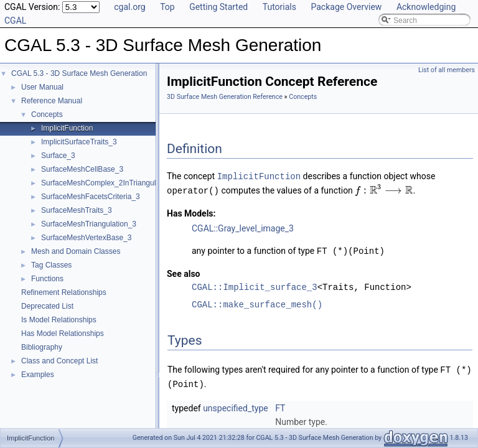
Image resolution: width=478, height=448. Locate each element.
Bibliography (42, 347)
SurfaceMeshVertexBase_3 (86, 238)
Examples (38, 375)
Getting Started (218, 7)
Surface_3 (58, 156)
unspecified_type (236, 405)
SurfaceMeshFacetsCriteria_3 (91, 197)
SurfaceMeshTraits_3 (77, 210)
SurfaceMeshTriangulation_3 (89, 224)
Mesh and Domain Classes (76, 251)
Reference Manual (52, 101)
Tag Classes (51, 265)
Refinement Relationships (64, 292)
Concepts (47, 114)
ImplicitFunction (67, 128)
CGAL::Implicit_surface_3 (255, 285)
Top (167, 7)
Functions (47, 279)
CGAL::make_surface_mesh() (257, 303)
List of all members (447, 70)
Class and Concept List (59, 361)
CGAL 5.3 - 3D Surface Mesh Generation (79, 73)
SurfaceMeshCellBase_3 (82, 169)
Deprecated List (47, 306)
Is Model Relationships (59, 320)
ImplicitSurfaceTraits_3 (79, 142)
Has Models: (191, 212)
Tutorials (279, 7)
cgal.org (129, 7)
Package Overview (346, 7)
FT (280, 405)
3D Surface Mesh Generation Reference (225, 97)
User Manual (42, 87)
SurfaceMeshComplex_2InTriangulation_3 (111, 183)
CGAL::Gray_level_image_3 (243, 227)
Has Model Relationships (63, 334)
